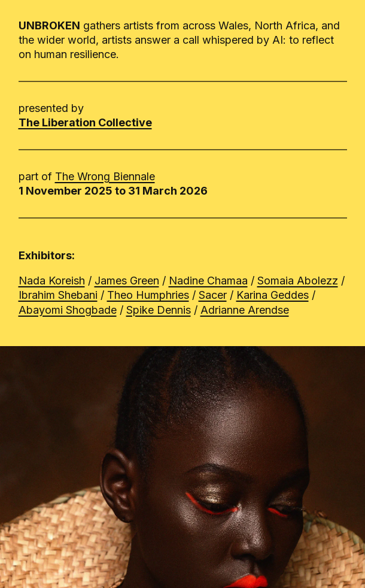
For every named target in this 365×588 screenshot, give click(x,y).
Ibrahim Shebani (58, 295)
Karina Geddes (273, 295)
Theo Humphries (148, 295)
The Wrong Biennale (105, 176)
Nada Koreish (52, 281)
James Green (127, 281)
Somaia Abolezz (298, 281)
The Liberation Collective (85, 122)
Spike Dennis (159, 310)
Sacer (213, 295)
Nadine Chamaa (208, 281)
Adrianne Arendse (245, 310)
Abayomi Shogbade (68, 310)
